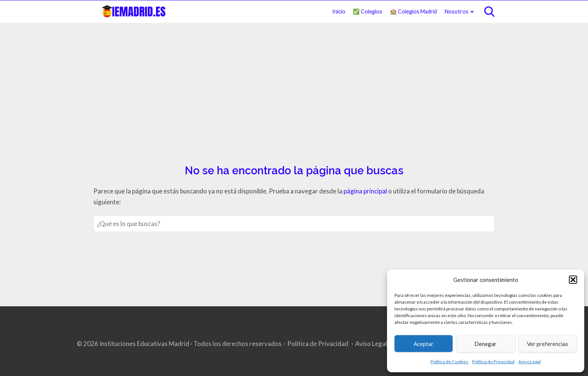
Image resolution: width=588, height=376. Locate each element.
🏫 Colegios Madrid (413, 11)
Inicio (339, 11)
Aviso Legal (529, 362)
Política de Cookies (449, 362)
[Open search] (489, 12)
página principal (366, 191)
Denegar (485, 344)
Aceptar (424, 344)
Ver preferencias (547, 344)
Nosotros (457, 11)
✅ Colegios (367, 11)
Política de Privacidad (493, 362)
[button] (573, 280)
